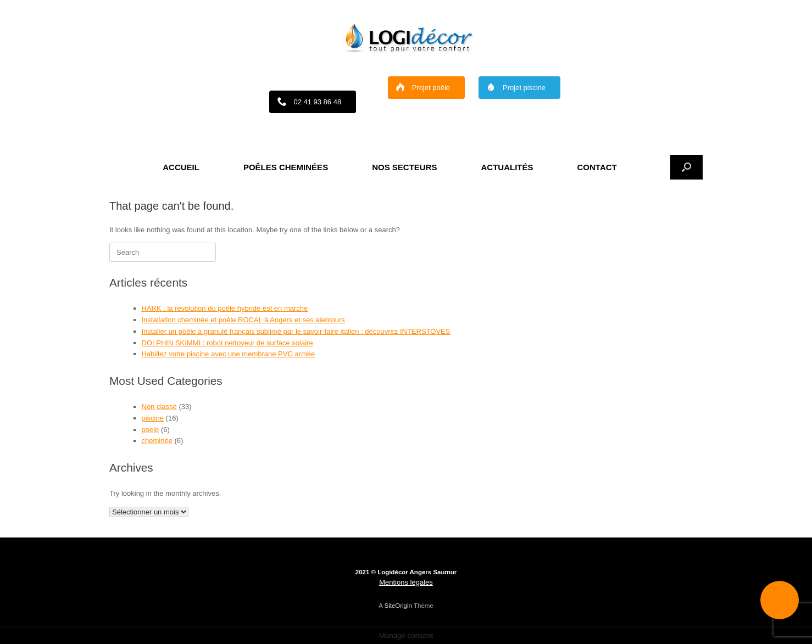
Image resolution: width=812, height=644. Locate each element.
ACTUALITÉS (507, 167)
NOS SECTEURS (404, 167)
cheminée (157, 441)
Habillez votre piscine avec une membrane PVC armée (229, 354)
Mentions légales (406, 582)
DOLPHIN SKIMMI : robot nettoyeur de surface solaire (227, 343)
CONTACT (597, 167)
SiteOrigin (398, 606)
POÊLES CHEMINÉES (286, 167)
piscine (153, 418)
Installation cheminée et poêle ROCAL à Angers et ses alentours (243, 320)
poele (151, 430)
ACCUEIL (181, 167)
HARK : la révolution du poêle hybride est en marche (225, 308)
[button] (686, 167)
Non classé (159, 407)
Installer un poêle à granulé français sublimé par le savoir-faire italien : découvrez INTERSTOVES (296, 331)
